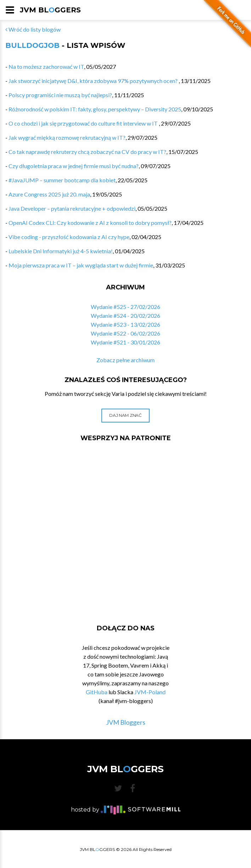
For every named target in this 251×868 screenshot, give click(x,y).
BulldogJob (32, 45)
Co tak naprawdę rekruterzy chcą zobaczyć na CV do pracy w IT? (87, 152)
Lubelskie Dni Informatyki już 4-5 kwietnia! (61, 251)
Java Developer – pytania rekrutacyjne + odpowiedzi (72, 208)
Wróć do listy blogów (33, 29)
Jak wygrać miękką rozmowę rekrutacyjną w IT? (67, 137)
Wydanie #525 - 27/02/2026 (125, 307)
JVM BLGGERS (50, 10)
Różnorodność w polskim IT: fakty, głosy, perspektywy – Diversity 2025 (95, 109)
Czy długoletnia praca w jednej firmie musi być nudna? (74, 166)
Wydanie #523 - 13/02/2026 (125, 324)
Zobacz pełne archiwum (125, 360)
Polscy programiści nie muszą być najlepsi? (60, 95)
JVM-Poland (150, 692)
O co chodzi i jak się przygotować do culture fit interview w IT (84, 123)
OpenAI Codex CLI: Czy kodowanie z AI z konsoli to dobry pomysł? (90, 223)
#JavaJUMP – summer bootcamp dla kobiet (62, 180)
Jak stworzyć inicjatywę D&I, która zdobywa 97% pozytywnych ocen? (94, 81)
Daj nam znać (125, 415)
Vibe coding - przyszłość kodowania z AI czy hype (69, 237)
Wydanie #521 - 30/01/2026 (125, 342)
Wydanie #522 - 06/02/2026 (125, 333)
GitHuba (97, 692)
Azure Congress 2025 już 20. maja (49, 194)
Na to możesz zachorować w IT (46, 67)
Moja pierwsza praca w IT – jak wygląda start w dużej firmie (81, 265)
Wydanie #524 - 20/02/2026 (125, 316)
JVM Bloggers (126, 722)
